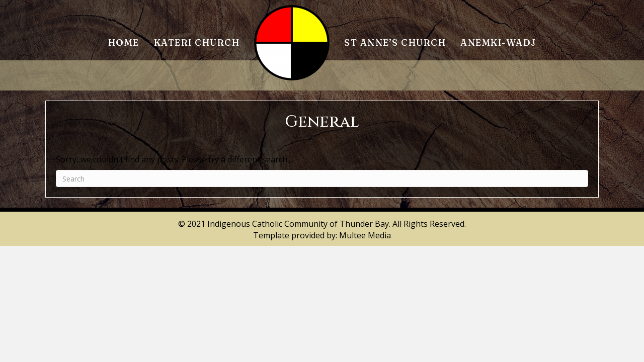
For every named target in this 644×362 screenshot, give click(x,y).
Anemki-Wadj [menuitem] (498, 42)
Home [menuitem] (124, 42)
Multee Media (365, 235)
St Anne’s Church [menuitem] (395, 42)
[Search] (322, 178)
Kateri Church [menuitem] (197, 42)
